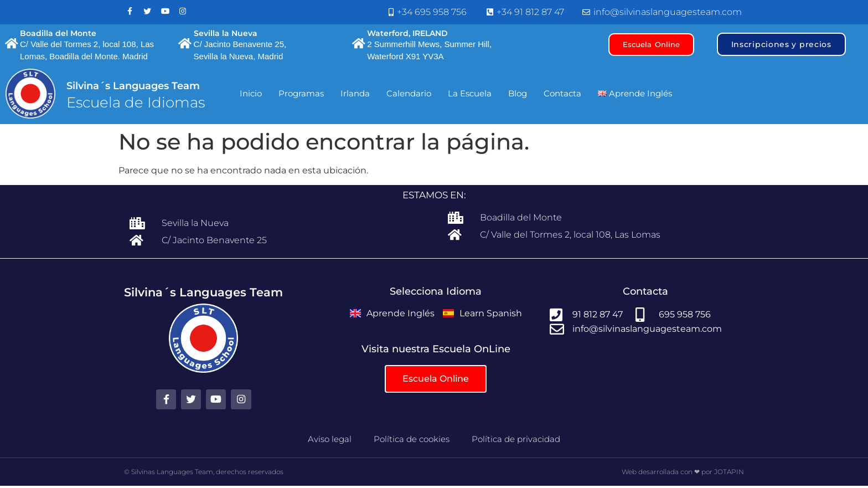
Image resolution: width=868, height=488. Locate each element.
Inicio (251, 97)
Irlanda (355, 97)
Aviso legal (330, 441)
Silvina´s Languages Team (133, 89)
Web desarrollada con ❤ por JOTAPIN (683, 473)
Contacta (562, 97)
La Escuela (470, 97)
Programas (301, 97)
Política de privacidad (516, 441)
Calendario (409, 97)
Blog (518, 97)
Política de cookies (412, 441)
